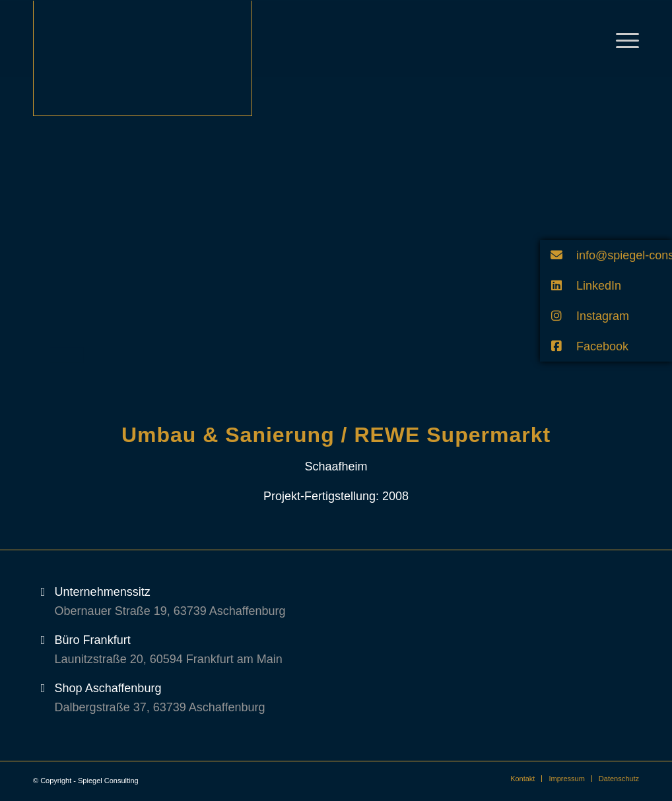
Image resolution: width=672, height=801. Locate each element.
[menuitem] (522, 779)
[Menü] (623, 39)
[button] (606, 255)
